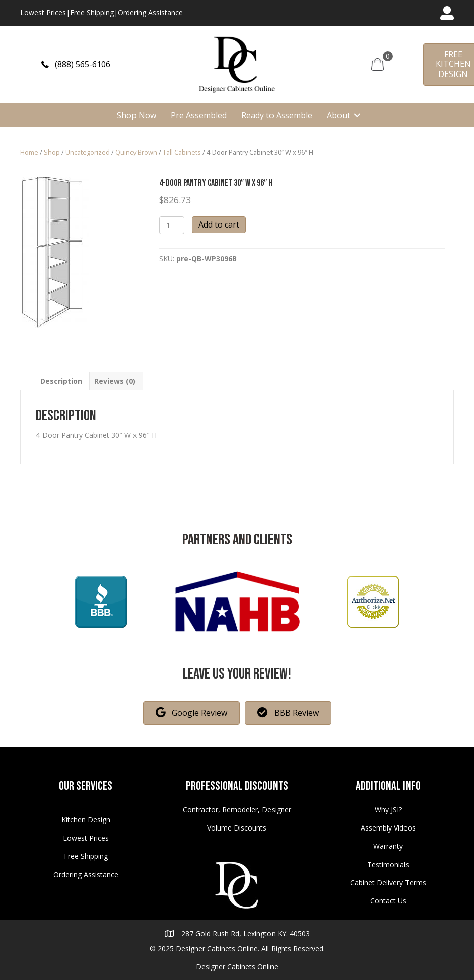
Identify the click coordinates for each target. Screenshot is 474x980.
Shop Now (137, 115)
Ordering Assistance (150, 12)
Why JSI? (388, 810)
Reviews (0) (115, 381)
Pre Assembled (199, 115)
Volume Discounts (237, 828)
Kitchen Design (86, 820)
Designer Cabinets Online (237, 967)
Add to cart (219, 224)
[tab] (61, 381)
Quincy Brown (136, 152)
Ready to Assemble (277, 115)
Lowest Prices (43, 12)
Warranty (388, 846)
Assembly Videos (388, 828)
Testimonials (388, 864)
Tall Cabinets (182, 152)
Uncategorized (88, 152)
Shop (52, 152)
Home (29, 152)
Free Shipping (92, 12)
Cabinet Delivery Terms (388, 883)
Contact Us (388, 901)
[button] (76, 65)
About (338, 115)
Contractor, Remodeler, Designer (237, 810)
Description (61, 381)
